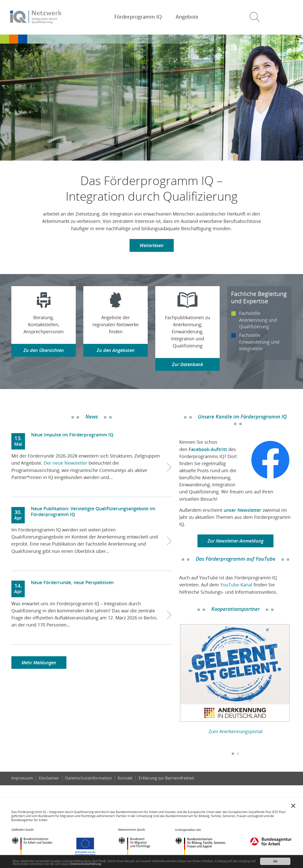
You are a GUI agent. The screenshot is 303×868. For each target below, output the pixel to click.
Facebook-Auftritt (208, 449)
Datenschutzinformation (89, 778)
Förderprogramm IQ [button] (138, 17)
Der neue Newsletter (66, 463)
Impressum (22, 778)
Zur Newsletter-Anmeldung (235, 541)
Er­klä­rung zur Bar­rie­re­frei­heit (167, 778)
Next (295, 677)
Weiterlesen (152, 245)
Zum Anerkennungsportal (236, 731)
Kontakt (125, 778)
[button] (257, 17)
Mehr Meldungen (39, 663)
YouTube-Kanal (236, 585)
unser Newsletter (243, 510)
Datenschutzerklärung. (86, 864)
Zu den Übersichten (44, 350)
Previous (175, 677)
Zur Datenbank (188, 364)
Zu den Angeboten (116, 350)
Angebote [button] (187, 17)
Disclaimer (49, 778)
